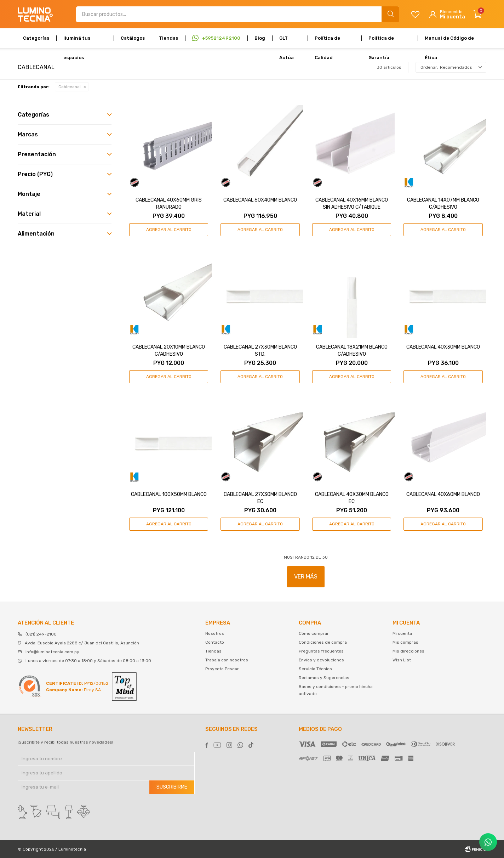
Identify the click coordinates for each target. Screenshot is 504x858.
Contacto (215, 642)
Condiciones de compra (323, 642)
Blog (260, 38)
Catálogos (133, 38)
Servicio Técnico (315, 669)
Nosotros (215, 633)
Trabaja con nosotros (227, 660)
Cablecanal (70, 87)
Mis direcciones (408, 651)
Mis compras (405, 642)
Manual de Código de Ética (449, 42)
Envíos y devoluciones (321, 660)
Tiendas (168, 38)
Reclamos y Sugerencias (324, 678)
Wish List (402, 660)
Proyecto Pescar (222, 669)
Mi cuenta (402, 633)
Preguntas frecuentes (321, 651)
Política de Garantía (381, 42)
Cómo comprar (314, 633)
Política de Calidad (327, 42)
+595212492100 (221, 38)
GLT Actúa (287, 42)
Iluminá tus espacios (77, 42)
